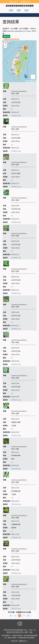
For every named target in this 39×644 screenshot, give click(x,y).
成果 (19, 10)
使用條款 (32, 638)
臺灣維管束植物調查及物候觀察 (19, 6)
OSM (35, 81)
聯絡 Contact (26, 2)
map (19, 61)
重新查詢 (6, 36)
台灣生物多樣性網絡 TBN (18, 630)
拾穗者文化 (22, 641)
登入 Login (14, 2)
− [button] (5, 46)
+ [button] (5, 43)
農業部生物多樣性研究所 (15, 632)
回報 (11, 10)
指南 (26, 10)
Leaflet (28, 81)
